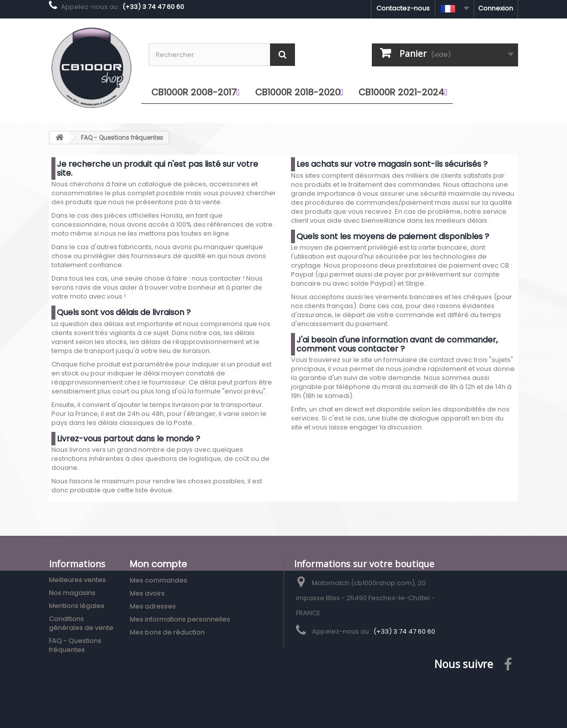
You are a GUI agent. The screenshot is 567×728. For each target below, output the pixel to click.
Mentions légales (77, 606)
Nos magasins (72, 593)
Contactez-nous (403, 8)
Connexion (496, 8)
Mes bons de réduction (167, 632)
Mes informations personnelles (180, 619)
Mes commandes (158, 580)
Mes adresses (153, 606)
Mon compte (158, 564)
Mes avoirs (147, 593)
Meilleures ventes (77, 580)
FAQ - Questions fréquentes (75, 645)
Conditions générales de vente (81, 623)
